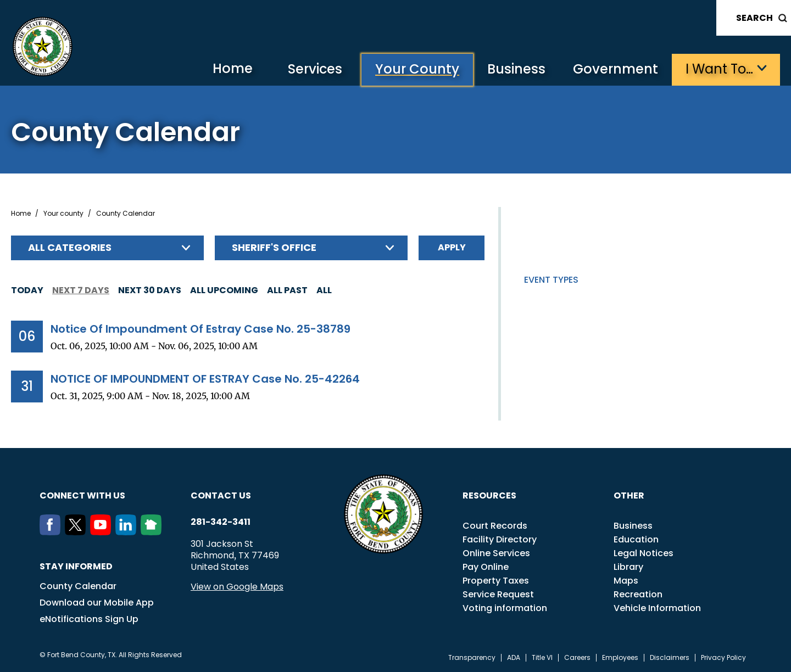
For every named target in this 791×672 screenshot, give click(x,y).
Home (233, 68)
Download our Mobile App (97, 603)
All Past (287, 290)
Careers (577, 658)
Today (27, 290)
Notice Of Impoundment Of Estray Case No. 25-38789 (200, 329)
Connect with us (82, 495)
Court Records (495, 526)
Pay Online (486, 567)
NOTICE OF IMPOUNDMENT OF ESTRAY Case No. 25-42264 (205, 379)
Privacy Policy (723, 658)
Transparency (472, 658)
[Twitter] (77, 532)
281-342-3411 (221, 522)
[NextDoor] (153, 532)
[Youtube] (103, 532)
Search (754, 18)
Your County (417, 69)
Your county (63, 214)
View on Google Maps (237, 587)
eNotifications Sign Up (89, 619)
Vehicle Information (657, 608)
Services (315, 69)
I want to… (719, 69)
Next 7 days (81, 290)
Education (636, 539)
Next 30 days (150, 290)
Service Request (498, 594)
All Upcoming (224, 290)
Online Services (496, 553)
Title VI (542, 658)
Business (516, 69)
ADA (514, 658)
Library (628, 567)
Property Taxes (496, 581)
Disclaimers (670, 658)
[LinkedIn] (128, 532)
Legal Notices (644, 553)
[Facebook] (52, 532)
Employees (620, 658)
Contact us (221, 495)
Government (615, 69)
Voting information (505, 608)
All (324, 290)
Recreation (638, 594)
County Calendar (78, 586)
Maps (626, 581)
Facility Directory (500, 539)
